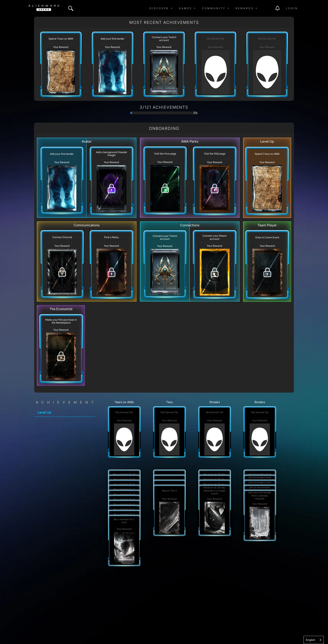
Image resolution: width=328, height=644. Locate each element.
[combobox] (314, 640)
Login (292, 8)
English (311, 640)
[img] (71, 8)
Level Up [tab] (44, 412)
